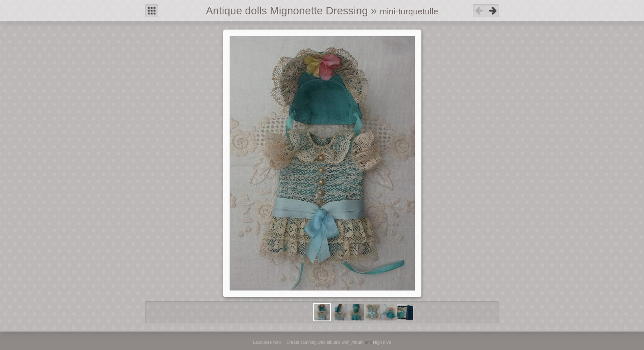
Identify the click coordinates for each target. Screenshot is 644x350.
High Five (382, 342)
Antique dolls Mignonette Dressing (287, 11)
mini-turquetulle (409, 11)
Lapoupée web (267, 342)
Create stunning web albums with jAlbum (325, 342)
